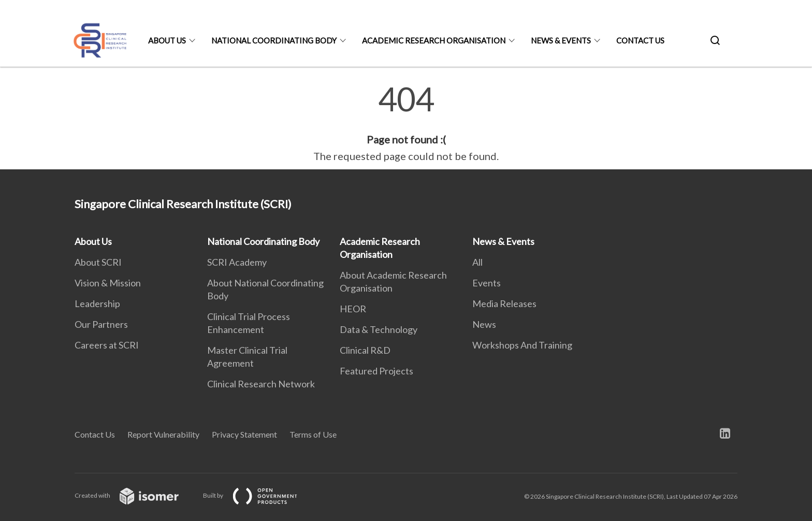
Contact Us (640, 40)
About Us (167, 40)
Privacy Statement (244, 434)
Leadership (97, 303)
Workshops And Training (522, 345)
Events (487, 283)
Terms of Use (313, 434)
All (477, 262)
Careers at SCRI (107, 345)
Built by (258, 495)
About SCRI (98, 262)
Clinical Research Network (261, 384)
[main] (406, 123)
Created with (135, 495)
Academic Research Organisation (434, 40)
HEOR (353, 309)
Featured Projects (376, 371)
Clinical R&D (365, 350)
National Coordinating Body (274, 40)
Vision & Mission (108, 283)
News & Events (561, 40)
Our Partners (101, 324)
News (484, 324)
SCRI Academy (237, 262)
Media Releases (504, 303)
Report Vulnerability (163, 434)
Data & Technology (379, 329)
